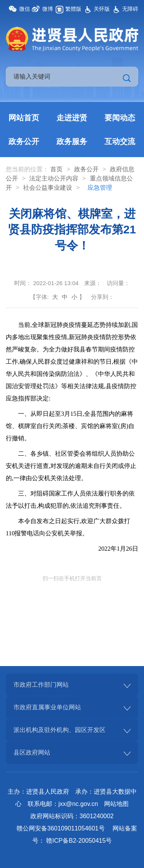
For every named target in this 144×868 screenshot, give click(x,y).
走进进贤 (72, 118)
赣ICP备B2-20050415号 (79, 841)
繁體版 (73, 9)
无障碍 (130, 9)
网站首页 (24, 118)
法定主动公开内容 (54, 178)
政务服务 (72, 141)
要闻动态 (120, 118)
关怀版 (102, 9)
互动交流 (120, 141)
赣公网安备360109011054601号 (60, 828)
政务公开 (24, 141)
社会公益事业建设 (48, 188)
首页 (56, 169)
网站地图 (116, 804)
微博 (48, 9)
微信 (25, 9)
